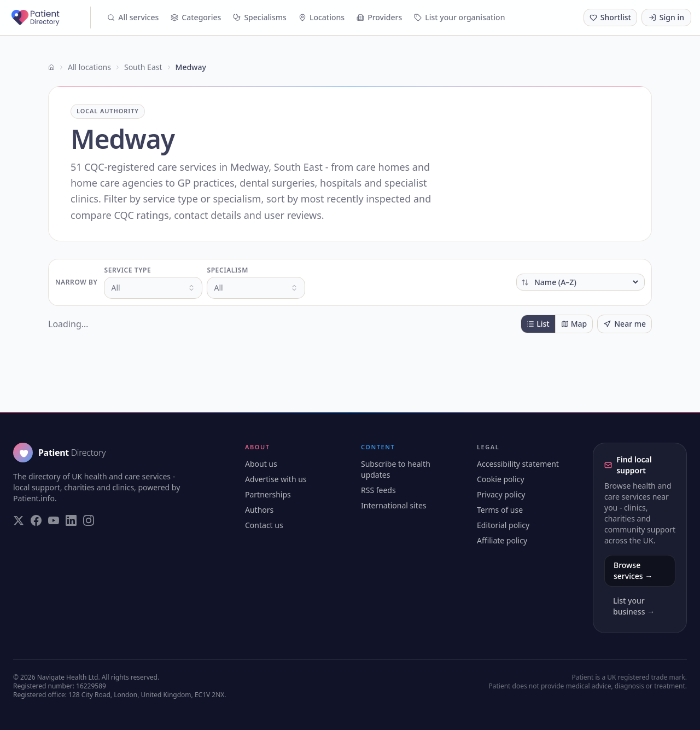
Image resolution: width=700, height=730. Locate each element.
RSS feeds (378, 490)
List (538, 324)
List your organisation (459, 17)
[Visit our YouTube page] (54, 520)
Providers (379, 17)
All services (133, 17)
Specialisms (260, 17)
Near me (625, 324)
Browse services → (633, 570)
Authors (259, 510)
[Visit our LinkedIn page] (71, 520)
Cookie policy (501, 479)
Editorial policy (503, 525)
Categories (196, 17)
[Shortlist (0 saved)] (610, 18)
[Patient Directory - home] (50, 18)
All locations (89, 67)
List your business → (634, 606)
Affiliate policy (502, 540)
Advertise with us (276, 479)
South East (143, 67)
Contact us (264, 525)
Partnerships (268, 494)
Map (574, 324)
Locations (322, 17)
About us (261, 464)
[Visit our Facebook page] (36, 520)
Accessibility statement (518, 464)
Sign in (666, 17)
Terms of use (500, 510)
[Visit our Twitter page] (19, 520)
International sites (394, 505)
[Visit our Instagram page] (89, 520)
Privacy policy (501, 494)
